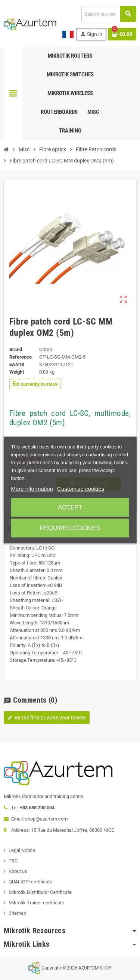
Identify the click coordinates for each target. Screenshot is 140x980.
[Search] (109, 14)
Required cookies (70, 528)
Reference (21, 357)
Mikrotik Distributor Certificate (40, 892)
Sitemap (17, 913)
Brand (16, 349)
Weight (17, 372)
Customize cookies (81, 489)
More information (32, 489)
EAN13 (17, 364)
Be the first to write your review (47, 718)
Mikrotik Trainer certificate (36, 903)
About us (18, 871)
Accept (70, 507)
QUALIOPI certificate (30, 882)
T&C (13, 861)
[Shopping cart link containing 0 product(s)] (122, 34)
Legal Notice (22, 850)
